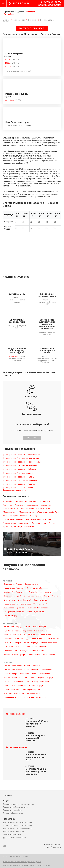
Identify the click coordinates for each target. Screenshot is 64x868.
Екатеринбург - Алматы (36, 612)
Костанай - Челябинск (12, 635)
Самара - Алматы (31, 584)
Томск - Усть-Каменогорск (37, 608)
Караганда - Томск (11, 639)
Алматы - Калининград (13, 627)
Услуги (6, 801)
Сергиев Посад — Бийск (13, 682)
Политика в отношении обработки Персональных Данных (22, 862)
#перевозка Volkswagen (29, 516)
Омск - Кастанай (24, 600)
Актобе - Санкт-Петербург (14, 655)
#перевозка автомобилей (13, 520)
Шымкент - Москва (52, 639)
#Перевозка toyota (10, 516)
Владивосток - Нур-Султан (15, 596)
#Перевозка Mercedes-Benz (48, 512)
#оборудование (27, 509)
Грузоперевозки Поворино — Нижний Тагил (22, 462)
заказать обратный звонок (50, 5)
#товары (52, 523)
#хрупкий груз (16, 527)
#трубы (6, 527)
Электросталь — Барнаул (14, 694)
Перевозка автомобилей (13, 810)
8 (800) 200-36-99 (51, 2)
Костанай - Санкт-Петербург (35, 647)
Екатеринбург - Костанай (14, 612)
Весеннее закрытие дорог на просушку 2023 (36, 757)
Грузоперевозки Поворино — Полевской (20, 481)
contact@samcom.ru (53, 847)
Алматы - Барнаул (31, 643)
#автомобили (8, 501)
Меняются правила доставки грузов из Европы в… (36, 772)
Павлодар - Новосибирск (32, 639)
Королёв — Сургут (46, 678)
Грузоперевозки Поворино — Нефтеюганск (21, 455)
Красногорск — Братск (31, 690)
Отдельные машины (17, 94)
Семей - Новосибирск (12, 643)
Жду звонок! (32, 438)
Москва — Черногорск (13, 670)
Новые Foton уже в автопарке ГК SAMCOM (35, 738)
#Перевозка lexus (10, 512)
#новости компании (16, 714)
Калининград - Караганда (14, 608)
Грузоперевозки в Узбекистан (14, 838)
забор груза (14, 357)
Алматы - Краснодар (49, 643)
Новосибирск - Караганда (14, 588)
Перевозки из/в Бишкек (12, 835)
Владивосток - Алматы (13, 584)
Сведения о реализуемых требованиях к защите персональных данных (26, 865)
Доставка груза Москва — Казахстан (17, 826)
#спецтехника (24, 523)
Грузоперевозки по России (13, 832)
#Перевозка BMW (43, 509)
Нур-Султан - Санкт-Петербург (36, 631)
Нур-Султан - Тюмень (12, 647)
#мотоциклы (46, 505)
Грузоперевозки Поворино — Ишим (18, 473)
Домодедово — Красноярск (15, 686)
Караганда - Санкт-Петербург (16, 651)
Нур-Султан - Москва (12, 631)
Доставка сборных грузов (13, 813)
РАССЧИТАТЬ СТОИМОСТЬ (32, 28)
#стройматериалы (39, 523)
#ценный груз (29, 527)
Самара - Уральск (51, 596)
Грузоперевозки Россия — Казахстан (17, 823)
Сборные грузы (14, 54)
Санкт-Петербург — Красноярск (17, 674)
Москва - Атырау (10, 616)
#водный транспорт (33, 501)
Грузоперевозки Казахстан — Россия (17, 829)
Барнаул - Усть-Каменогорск (15, 592)
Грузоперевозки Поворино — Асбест (19, 488)
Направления (9, 819)
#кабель (47, 501)
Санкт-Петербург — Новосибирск (38, 670)
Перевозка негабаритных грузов (16, 807)
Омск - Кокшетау (40, 600)
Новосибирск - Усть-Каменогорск (17, 604)
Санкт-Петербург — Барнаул (37, 682)
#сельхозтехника (9, 523)
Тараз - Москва (34, 655)
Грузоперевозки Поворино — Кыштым (19, 484)
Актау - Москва (49, 655)
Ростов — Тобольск (12, 678)
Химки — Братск (33, 694)
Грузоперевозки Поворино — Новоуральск (21, 458)
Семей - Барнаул (37, 651)
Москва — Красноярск (13, 666)
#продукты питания (33, 520)
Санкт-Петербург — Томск (35, 698)
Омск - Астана (9, 600)
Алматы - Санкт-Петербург (35, 627)
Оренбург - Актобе (35, 588)
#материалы (8, 505)
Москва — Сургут (36, 686)
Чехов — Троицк (29, 678)
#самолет (47, 520)
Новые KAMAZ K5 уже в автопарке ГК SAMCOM (37, 724)
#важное (19, 501)
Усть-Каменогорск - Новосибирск (37, 635)
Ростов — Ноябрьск (32, 666)
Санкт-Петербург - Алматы (40, 592)
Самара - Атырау (35, 596)
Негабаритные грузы (17, 122)
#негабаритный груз (11, 509)
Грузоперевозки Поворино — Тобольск (19, 469)
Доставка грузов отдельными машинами (19, 804)
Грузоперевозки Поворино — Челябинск (20, 465)
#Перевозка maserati (27, 512)
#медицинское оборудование (27, 505)
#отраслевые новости (17, 747)
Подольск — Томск (11, 690)
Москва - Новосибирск (41, 674)
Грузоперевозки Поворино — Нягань (18, 477)
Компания (7, 796)
